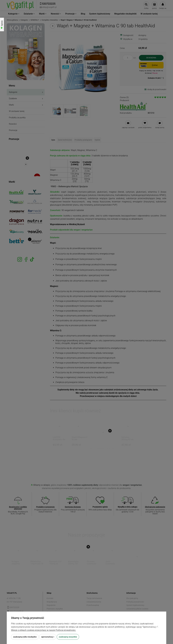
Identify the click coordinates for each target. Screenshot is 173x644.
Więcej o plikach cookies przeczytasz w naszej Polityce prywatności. (44, 630)
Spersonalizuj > (48, 637)
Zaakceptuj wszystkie (68, 637)
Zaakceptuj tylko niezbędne (25, 637)
